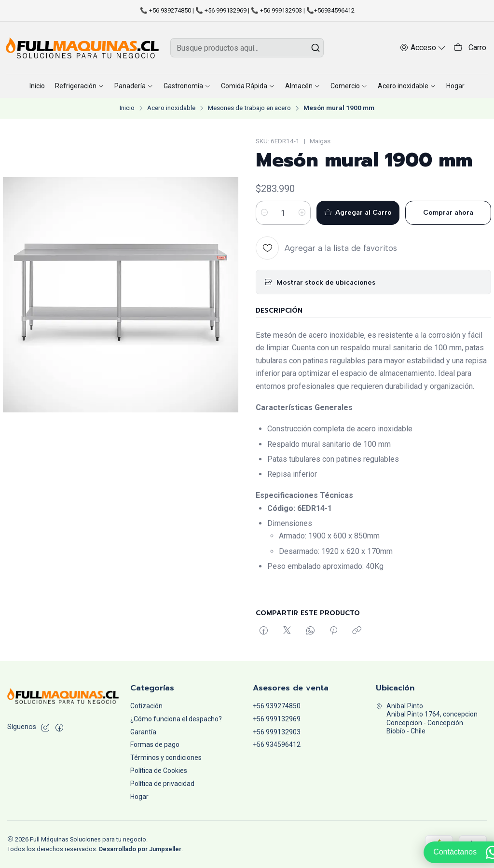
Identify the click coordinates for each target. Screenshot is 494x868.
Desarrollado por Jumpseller (140, 849)
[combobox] (247, 48)
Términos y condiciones (166, 758)
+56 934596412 (277, 744)
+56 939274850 (277, 706)
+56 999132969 (277, 719)
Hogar (139, 797)
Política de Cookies (159, 771)
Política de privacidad (162, 784)
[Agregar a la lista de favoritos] (326, 248)
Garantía (143, 732)
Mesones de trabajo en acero (249, 108)
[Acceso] (423, 48)
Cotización (146, 706)
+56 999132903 (277, 732)
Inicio (127, 108)
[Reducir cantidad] (264, 213)
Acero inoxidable (171, 108)
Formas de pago (155, 744)
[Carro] (470, 48)
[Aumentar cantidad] (302, 213)
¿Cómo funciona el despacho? (176, 719)
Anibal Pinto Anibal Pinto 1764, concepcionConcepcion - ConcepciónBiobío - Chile (427, 719)
